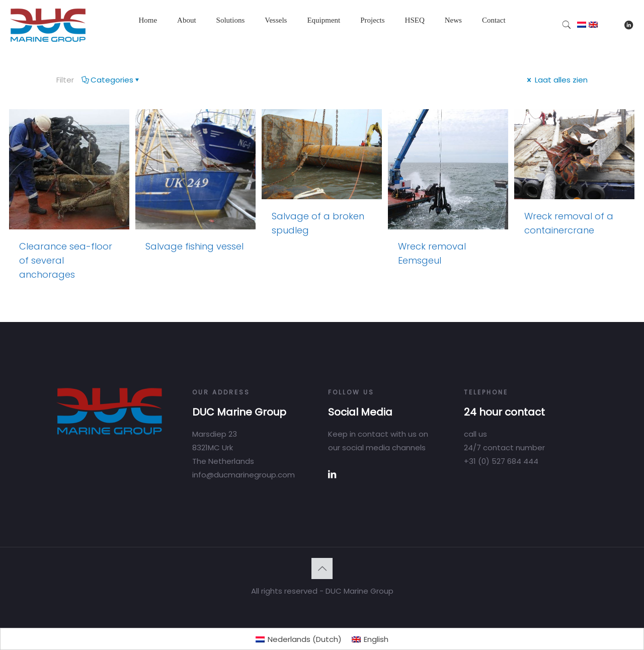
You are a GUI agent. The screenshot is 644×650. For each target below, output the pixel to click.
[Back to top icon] (322, 568)
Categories (111, 80)
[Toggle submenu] (187, 45)
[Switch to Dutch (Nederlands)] (299, 639)
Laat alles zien (556, 80)
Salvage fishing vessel (194, 246)
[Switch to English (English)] (370, 639)
